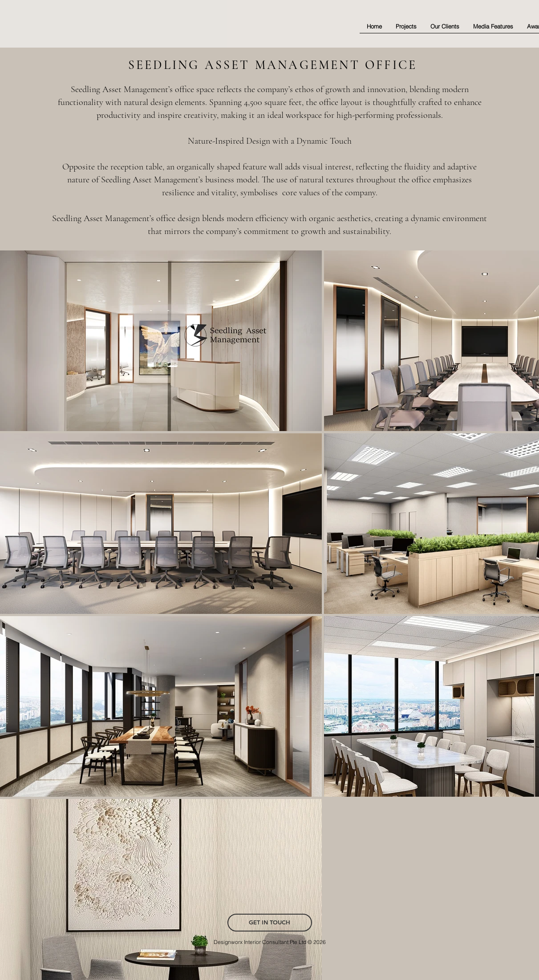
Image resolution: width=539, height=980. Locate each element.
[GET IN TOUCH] (270, 923)
